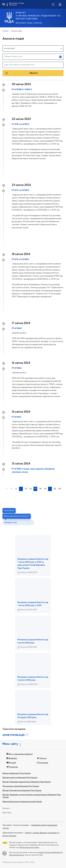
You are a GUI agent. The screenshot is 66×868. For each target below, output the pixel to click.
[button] (33, 48)
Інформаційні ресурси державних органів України (22, 802)
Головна (5, 31)
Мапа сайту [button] (10, 744)
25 (55, 489)
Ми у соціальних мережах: (20, 754)
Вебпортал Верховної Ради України (16, 773)
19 (45, 489)
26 (60, 489)
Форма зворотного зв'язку (29, 848)
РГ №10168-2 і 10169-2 (22, 90)
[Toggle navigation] (3, 4)
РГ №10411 (16, 417)
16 (31, 489)
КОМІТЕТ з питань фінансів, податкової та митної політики (38, 16)
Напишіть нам (11, 522)
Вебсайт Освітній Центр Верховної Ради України (22, 791)
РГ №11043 (17, 328)
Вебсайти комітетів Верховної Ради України (20, 778)
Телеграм (12, 767)
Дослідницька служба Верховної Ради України (21, 786)
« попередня (6, 489)
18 (40, 489)
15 (26, 489)
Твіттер (42, 758)
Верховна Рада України (29, 23)
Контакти (6, 808)
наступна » (33, 493)
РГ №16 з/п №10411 (20, 259)
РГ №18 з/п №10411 (20, 124)
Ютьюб (11, 763)
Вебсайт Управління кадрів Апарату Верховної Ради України (26, 782)
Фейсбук (12, 758)
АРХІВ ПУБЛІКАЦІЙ (15, 735)
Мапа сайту (7, 813)
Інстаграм (43, 763)
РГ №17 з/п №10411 (20, 190)
